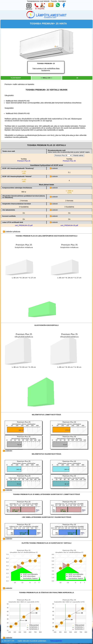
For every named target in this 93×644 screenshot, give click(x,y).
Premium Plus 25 (24, 161)
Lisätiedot (55, 168)
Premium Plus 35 (69, 161)
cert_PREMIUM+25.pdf (24, 225)
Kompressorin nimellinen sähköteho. (70, 188)
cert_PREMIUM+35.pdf (69, 225)
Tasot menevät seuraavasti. (70, 204)
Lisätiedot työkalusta (13, 232)
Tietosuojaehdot (56, 641)
